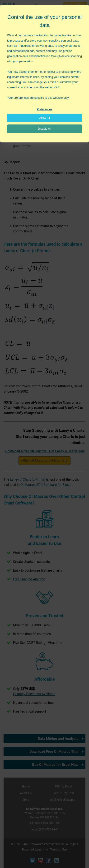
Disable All (44, 129)
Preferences (44, 109)
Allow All (44, 118)
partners (28, 35)
